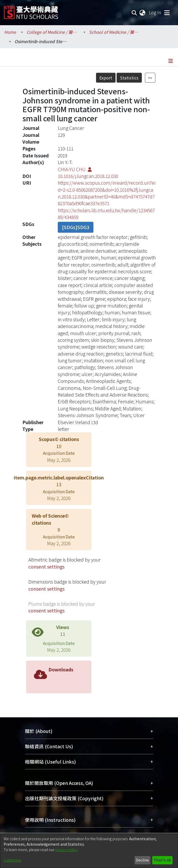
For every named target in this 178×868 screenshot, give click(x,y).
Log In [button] (155, 12)
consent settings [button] (46, 567)
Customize (12, 860)
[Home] (31, 11)
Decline (142, 860)
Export (106, 78)
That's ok (162, 860)
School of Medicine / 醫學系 (115, 32)
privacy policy (66, 850)
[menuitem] (143, 12)
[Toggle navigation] (167, 12)
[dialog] (89, 851)
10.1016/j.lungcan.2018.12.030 (88, 176)
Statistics (129, 78)
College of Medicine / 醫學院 (53, 32)
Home (10, 32)
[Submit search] (134, 12)
